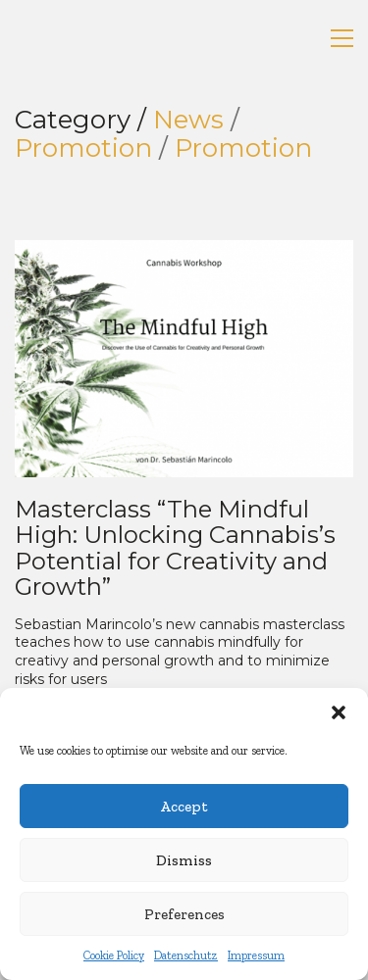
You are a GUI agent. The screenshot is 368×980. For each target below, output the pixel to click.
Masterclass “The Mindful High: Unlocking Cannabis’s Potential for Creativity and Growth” (175, 549)
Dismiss (184, 860)
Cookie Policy (114, 955)
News (188, 120)
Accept (184, 807)
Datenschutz (186, 955)
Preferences (184, 914)
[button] (339, 712)
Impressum (256, 955)
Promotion (83, 148)
